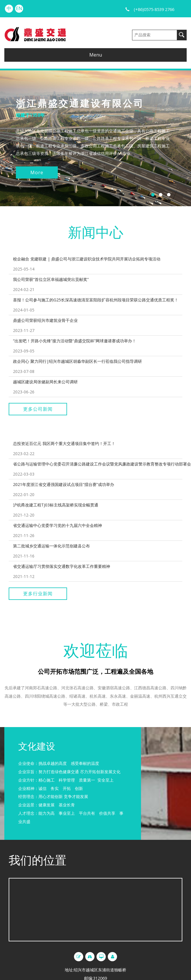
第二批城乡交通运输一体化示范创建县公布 (51, 546)
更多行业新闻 (38, 594)
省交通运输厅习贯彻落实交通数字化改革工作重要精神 (62, 566)
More (37, 172)
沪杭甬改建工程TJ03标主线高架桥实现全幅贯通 (56, 505)
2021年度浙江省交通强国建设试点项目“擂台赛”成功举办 (64, 484)
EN (19, 8)
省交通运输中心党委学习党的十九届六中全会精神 (58, 525)
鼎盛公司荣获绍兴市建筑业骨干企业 (45, 320)
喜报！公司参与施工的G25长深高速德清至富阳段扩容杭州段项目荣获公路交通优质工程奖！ (96, 300)
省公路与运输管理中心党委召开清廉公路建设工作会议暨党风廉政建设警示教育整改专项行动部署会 (102, 464)
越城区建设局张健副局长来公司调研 (45, 382)
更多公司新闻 (38, 409)
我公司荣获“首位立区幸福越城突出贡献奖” (51, 279)
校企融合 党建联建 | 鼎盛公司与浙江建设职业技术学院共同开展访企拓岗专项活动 (87, 259)
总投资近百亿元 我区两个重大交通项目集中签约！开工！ (64, 443)
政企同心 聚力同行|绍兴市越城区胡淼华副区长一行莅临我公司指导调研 (77, 361)
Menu (96, 55)
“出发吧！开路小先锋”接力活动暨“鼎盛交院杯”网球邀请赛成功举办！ (75, 341)
